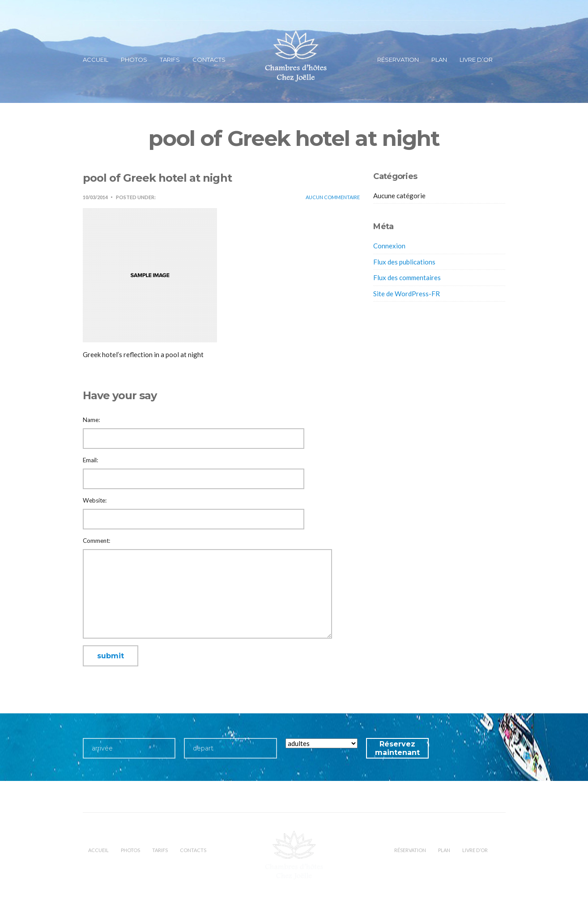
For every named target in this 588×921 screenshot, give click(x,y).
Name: (91, 420)
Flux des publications (404, 262)
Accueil (96, 60)
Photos (134, 60)
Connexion (389, 246)
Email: (90, 460)
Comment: (96, 541)
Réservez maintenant (397, 748)
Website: (95, 500)
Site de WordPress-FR (407, 294)
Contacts (209, 60)
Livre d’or (476, 60)
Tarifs (170, 60)
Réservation (398, 60)
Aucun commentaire (333, 197)
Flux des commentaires (407, 277)
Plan (439, 60)
